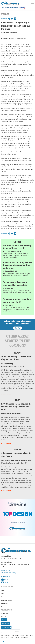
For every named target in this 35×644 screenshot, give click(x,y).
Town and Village (6, 600)
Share (4, 18)
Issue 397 (23, 39)
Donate (4, 620)
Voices (18, 242)
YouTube (5, 582)
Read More (7, 394)
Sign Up (17, 328)
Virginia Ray (8, 363)
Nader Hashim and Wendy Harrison (17, 460)
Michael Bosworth (10, 33)
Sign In (3, 641)
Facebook (6, 577)
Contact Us (5, 613)
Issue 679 (24, 463)
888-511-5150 (5, 571)
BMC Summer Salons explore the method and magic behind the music (16, 406)
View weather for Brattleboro (10, 8)
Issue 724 (20, 413)
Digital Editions (6, 627)
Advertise (4, 617)
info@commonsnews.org (9, 573)
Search (17, 631)
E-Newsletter (6, 624)
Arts (18, 400)
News (18, 353)
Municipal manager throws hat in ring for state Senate (17, 358)
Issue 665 (22, 366)
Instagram (6, 580)
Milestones (4, 603)
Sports (3, 607)
